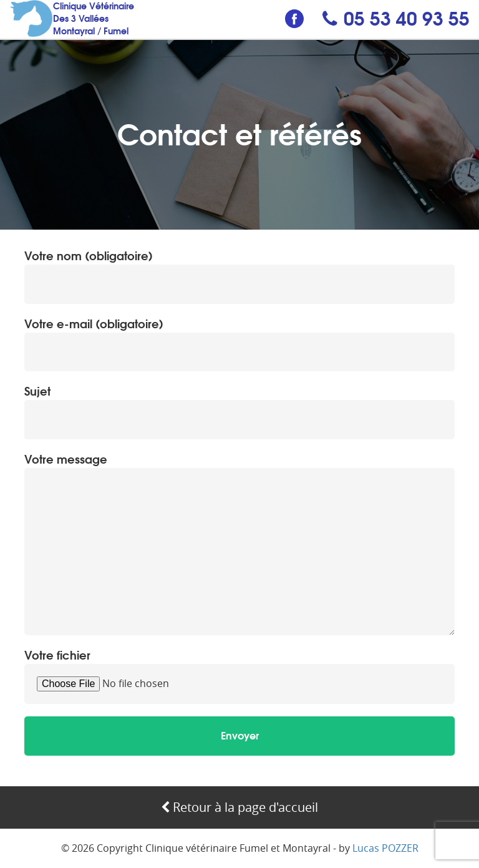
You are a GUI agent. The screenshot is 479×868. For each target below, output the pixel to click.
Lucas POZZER (385, 848)
